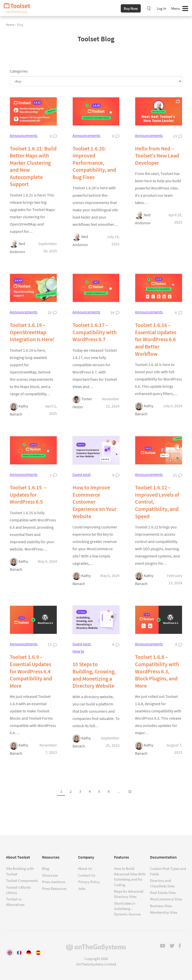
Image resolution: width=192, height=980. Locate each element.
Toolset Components (22, 880)
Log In (161, 8)
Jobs (82, 889)
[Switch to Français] (19, 952)
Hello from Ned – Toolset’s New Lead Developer (157, 156)
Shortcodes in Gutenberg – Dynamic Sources (127, 909)
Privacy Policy (89, 882)
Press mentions (54, 882)
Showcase (50, 875)
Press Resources (54, 889)
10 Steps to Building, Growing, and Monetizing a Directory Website (94, 675)
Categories (19, 71)
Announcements (24, 135)
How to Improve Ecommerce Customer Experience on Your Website (94, 502)
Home (10, 25)
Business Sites (161, 906)
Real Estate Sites (163, 893)
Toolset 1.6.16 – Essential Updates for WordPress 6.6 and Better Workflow (156, 339)
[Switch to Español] (38, 952)
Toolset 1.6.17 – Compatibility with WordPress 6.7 (94, 332)
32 (130, 792)
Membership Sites (164, 912)
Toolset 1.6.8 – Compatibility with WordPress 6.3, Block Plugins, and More (157, 671)
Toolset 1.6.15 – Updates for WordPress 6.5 (28, 495)
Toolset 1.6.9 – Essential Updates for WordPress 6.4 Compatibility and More (31, 671)
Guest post (81, 474)
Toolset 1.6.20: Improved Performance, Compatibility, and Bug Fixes (94, 163)
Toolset (19, 8)
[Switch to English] (10, 952)
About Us (85, 868)
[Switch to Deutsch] (29, 952)
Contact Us (87, 875)
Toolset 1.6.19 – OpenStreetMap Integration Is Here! (32, 332)
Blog (46, 868)
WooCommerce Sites (166, 899)
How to (78, 651)
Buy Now (131, 8)
